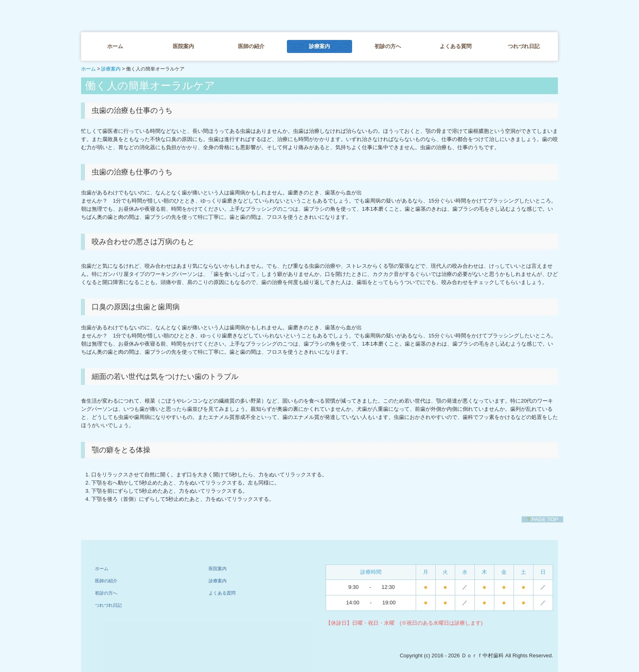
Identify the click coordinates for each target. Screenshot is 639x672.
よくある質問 (456, 46)
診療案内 (319, 46)
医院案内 (183, 46)
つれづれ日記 (524, 46)
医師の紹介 (251, 46)
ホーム (115, 46)
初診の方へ (388, 46)
